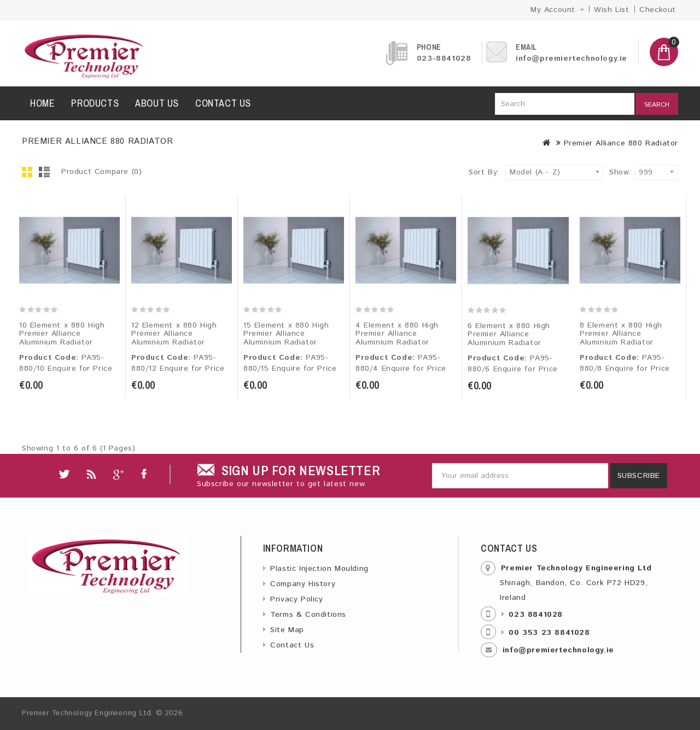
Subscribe (639, 476)
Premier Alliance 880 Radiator (621, 143)
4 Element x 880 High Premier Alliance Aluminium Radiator (397, 334)
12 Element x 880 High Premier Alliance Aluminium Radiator (174, 334)
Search (657, 105)
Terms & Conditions (308, 615)
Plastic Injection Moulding (319, 569)
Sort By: (484, 172)
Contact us (223, 103)
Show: (612, 172)
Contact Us (292, 645)
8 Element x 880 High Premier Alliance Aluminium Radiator (621, 334)
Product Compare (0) (101, 172)
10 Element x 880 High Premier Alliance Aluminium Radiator (62, 334)
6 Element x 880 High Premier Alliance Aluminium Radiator (509, 334)
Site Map (287, 630)
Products (95, 103)
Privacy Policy (296, 599)
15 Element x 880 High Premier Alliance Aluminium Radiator (286, 334)
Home (42, 103)
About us (157, 103)
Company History (303, 584)
